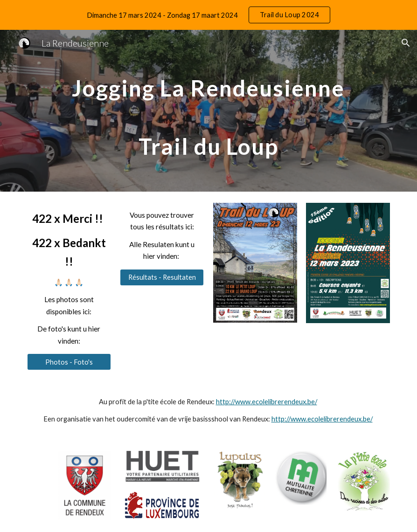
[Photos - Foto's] (69, 362)
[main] (208, 111)
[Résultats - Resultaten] (162, 277)
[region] (208, 15)
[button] (406, 43)
